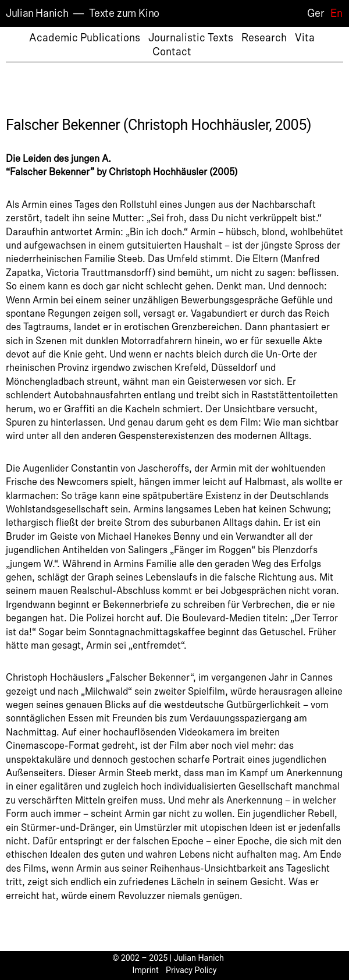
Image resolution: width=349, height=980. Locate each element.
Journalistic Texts (191, 38)
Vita (305, 38)
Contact (172, 52)
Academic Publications (85, 38)
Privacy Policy (191, 970)
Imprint (146, 970)
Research (264, 38)
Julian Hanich (37, 13)
